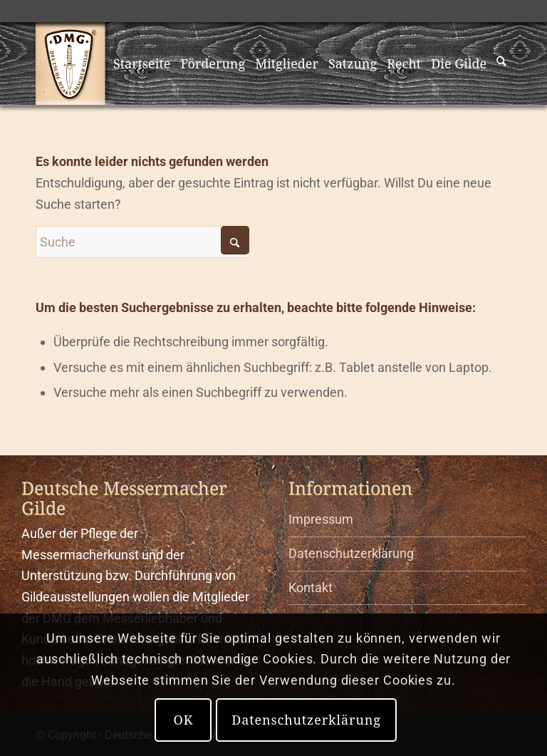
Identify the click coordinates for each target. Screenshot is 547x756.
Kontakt (311, 587)
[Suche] (502, 63)
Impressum (321, 519)
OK (183, 720)
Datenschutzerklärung (351, 553)
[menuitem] (142, 63)
